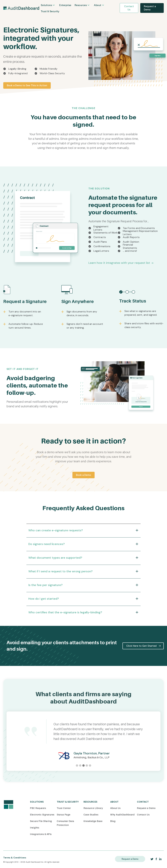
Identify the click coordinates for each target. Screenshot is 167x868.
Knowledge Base (93, 821)
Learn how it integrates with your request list (119, 263)
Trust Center (64, 808)
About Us (115, 808)
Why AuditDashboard (122, 815)
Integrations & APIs (41, 834)
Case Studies (91, 815)
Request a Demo (150, 8)
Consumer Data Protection (65, 823)
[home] (21, 8)
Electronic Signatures (42, 815)
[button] (48, 5)
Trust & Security (50, 11)
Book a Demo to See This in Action (27, 85)
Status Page (64, 815)
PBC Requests (38, 808)
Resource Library (93, 808)
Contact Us (129, 8)
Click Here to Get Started (141, 646)
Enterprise (65, 5)
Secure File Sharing (41, 821)
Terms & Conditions (15, 858)
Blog (113, 821)
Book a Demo (83, 475)
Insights (35, 828)
